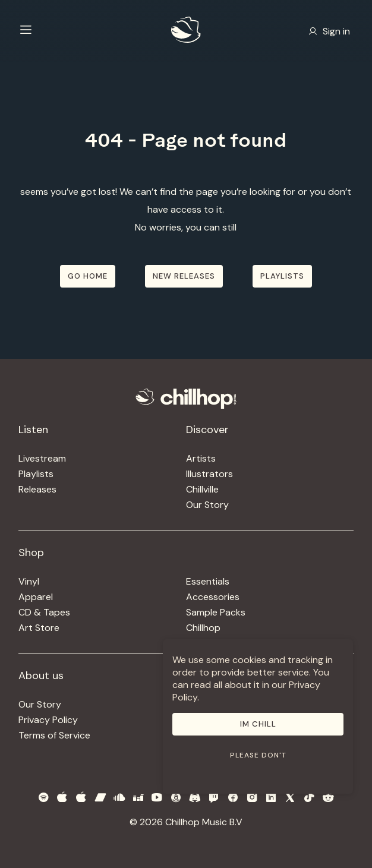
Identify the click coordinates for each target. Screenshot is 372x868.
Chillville (202, 489)
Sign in (329, 31)
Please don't (258, 755)
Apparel (36, 597)
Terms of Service (54, 735)
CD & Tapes (44, 612)
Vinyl (29, 581)
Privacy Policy (48, 720)
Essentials (208, 581)
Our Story (207, 505)
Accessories (213, 597)
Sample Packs (216, 612)
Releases (37, 489)
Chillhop (203, 628)
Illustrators (209, 474)
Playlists (36, 474)
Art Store (39, 628)
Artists (201, 458)
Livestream (42, 458)
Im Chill (258, 724)
